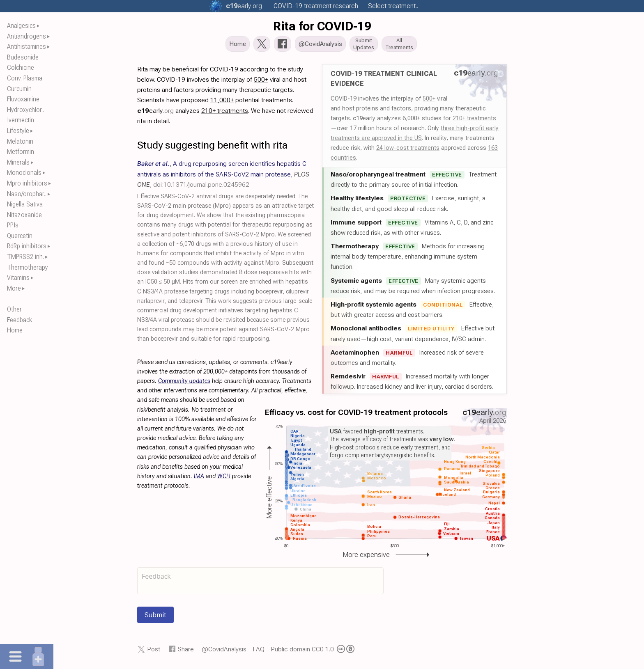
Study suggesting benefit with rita (212, 148)
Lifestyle (18, 131)
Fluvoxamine (23, 99)
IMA (199, 479)
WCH (224, 479)
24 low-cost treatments (408, 150)
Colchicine (21, 68)
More (14, 288)
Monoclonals (24, 173)
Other (14, 309)
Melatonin (20, 141)
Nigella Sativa (25, 204)
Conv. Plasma (25, 78)
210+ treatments (474, 121)
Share (186, 652)
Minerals (18, 162)
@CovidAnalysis (224, 652)
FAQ (259, 652)
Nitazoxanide (24, 215)
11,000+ (222, 102)
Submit (155, 617)
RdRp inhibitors (27, 246)
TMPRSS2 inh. (25, 257)
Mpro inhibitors (27, 183)
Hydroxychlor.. (25, 110)
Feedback (20, 320)
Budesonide (23, 57)
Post (154, 652)
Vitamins (18, 278)
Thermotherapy (28, 267)
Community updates (184, 384)
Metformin (21, 152)
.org (244, 6)
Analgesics (21, 26)
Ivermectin (21, 120)
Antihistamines (26, 47)
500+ (429, 101)
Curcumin (19, 89)
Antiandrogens (26, 36)
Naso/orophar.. (27, 194)
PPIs (13, 225)
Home (15, 330)
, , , (223, 176)
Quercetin (20, 236)
